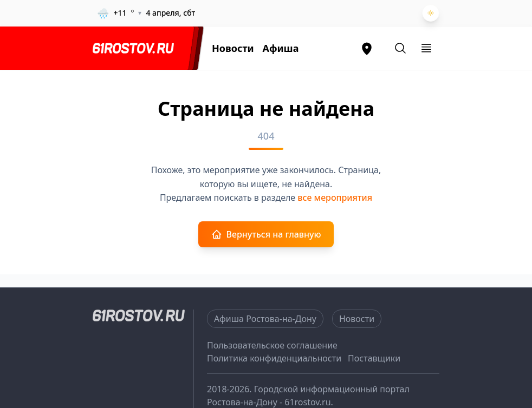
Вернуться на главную (266, 234)
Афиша (281, 48)
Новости (233, 48)
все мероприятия (335, 198)
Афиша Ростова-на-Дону (265, 319)
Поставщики (374, 358)
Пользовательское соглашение (272, 345)
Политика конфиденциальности (274, 358)
